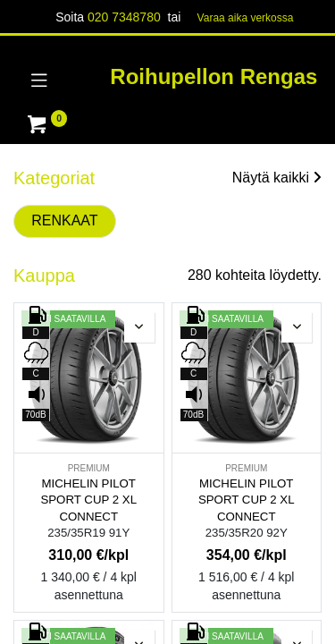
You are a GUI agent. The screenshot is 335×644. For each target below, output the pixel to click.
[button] (139, 327)
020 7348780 (124, 17)
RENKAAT (64, 220)
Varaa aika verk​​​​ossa (246, 18)
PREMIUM (89, 468)
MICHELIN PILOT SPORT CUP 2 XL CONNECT (88, 500)
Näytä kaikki (277, 178)
